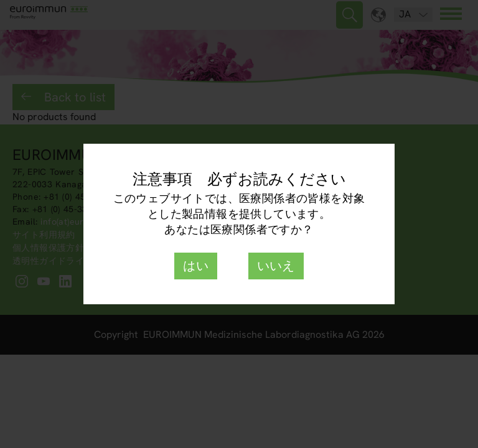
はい (196, 266)
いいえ (276, 266)
